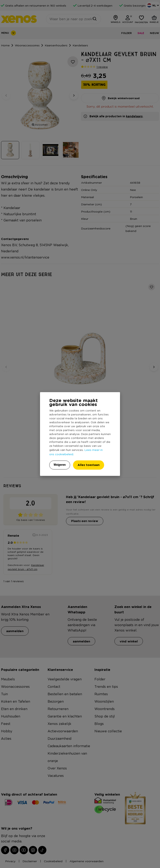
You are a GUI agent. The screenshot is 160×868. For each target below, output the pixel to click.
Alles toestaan (89, 465)
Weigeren (60, 465)
